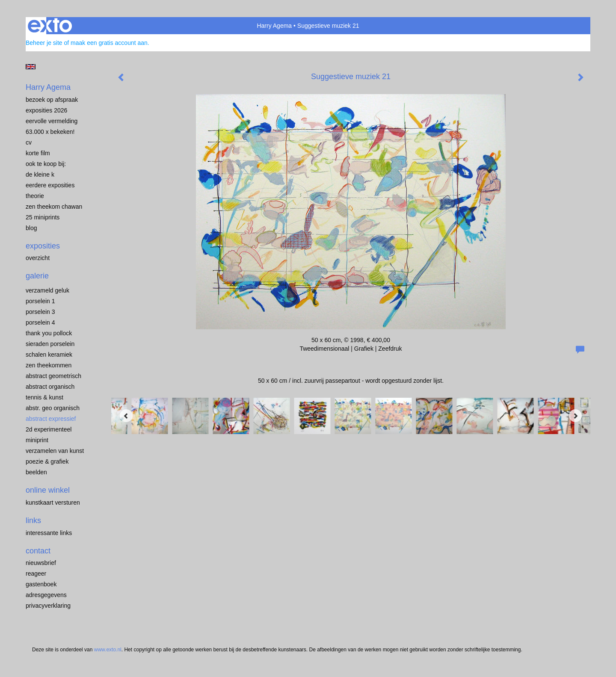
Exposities (43, 246)
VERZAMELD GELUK (47, 290)
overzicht (38, 258)
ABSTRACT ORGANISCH (50, 387)
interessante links (49, 533)
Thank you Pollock (49, 333)
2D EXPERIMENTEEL (49, 429)
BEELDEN (36, 472)
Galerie (37, 276)
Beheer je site (44, 43)
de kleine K (40, 174)
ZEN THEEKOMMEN (49, 365)
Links (33, 520)
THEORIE (35, 196)
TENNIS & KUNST (44, 397)
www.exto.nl (108, 650)
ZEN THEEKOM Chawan (54, 207)
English (31, 67)
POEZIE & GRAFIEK (47, 461)
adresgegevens (46, 595)
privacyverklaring (48, 606)
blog (31, 228)
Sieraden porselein (50, 344)
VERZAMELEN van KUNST (55, 451)
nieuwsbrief (41, 563)
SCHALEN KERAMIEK (49, 355)
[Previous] (126, 416)
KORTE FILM (38, 153)
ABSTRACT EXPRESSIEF (51, 419)
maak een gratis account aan (109, 43)
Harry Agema (274, 26)
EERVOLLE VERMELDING (52, 121)
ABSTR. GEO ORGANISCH (53, 408)
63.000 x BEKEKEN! (50, 132)
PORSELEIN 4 (40, 322)
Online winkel (48, 490)
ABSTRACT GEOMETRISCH (53, 376)
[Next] (575, 416)
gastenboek (41, 584)
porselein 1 (40, 301)
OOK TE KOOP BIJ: (46, 164)
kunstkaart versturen (53, 503)
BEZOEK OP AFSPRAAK (52, 100)
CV (29, 142)
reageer (36, 574)
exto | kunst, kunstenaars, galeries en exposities (50, 26)
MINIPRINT (37, 440)
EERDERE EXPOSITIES (50, 185)
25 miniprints (43, 217)
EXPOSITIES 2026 (46, 110)
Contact (38, 551)
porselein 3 (40, 312)
